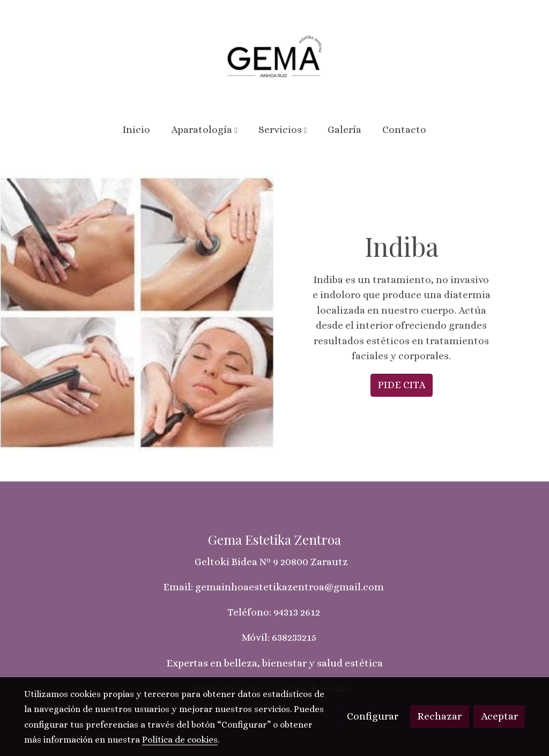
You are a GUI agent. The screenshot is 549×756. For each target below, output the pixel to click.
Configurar (373, 716)
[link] (274, 56)
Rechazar (439, 716)
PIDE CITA (401, 385)
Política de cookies (180, 740)
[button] (204, 130)
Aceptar (499, 716)
